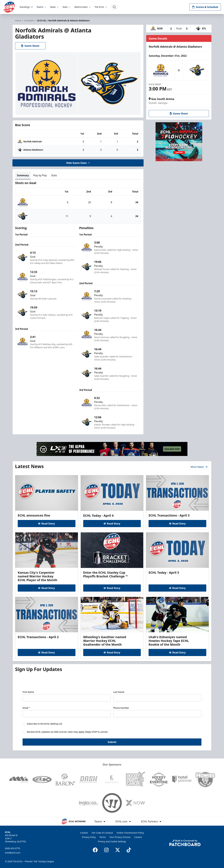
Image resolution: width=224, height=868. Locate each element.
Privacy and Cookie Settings (112, 841)
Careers (138, 837)
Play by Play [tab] (40, 175)
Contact (84, 833)
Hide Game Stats (78, 163)
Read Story (47, 524)
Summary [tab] (23, 175)
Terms (103, 837)
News (54, 7)
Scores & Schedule (205, 7)
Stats (67, 7)
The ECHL (101, 7)
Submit (112, 742)
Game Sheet (30, 46)
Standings (26, 7)
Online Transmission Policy (130, 833)
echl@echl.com (13, 853)
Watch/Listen (83, 7)
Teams (41, 7)
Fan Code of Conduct (102, 833)
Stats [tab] (54, 175)
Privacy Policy (89, 837)
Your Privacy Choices (120, 837)
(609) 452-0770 (13, 848)
